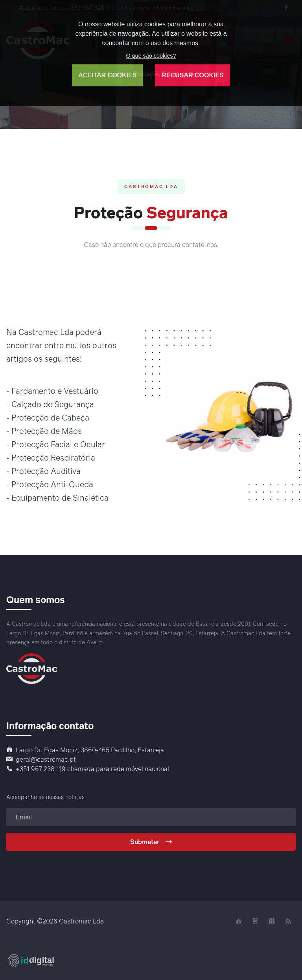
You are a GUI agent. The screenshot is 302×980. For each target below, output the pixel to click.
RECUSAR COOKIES (192, 75)
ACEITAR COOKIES (107, 75)
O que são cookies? (151, 56)
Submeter (151, 842)
